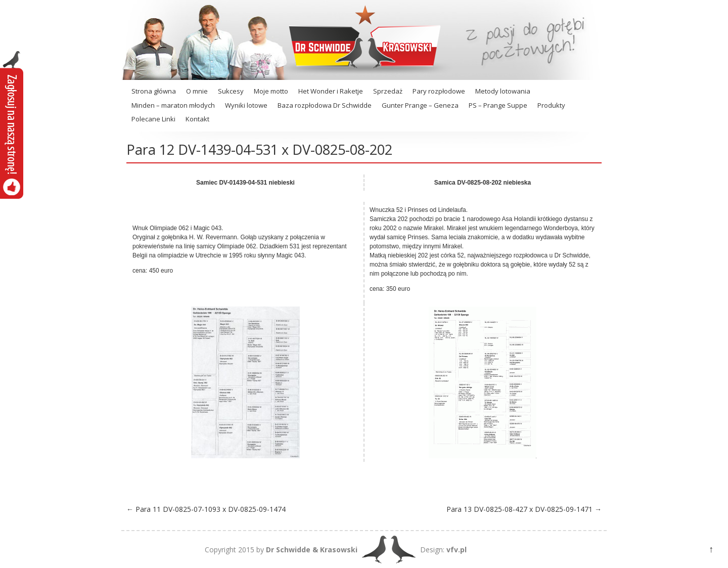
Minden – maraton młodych (173, 105)
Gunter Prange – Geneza (420, 105)
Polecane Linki (153, 119)
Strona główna (154, 91)
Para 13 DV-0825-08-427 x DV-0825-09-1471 (524, 509)
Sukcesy (231, 91)
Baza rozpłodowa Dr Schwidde (325, 105)
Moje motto (271, 91)
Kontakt (197, 119)
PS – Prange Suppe (498, 105)
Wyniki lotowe (246, 105)
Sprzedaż (388, 91)
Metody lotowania (503, 91)
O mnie (197, 91)
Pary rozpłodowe (439, 91)
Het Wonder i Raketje (331, 91)
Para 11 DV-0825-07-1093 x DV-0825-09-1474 (206, 509)
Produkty (551, 105)
